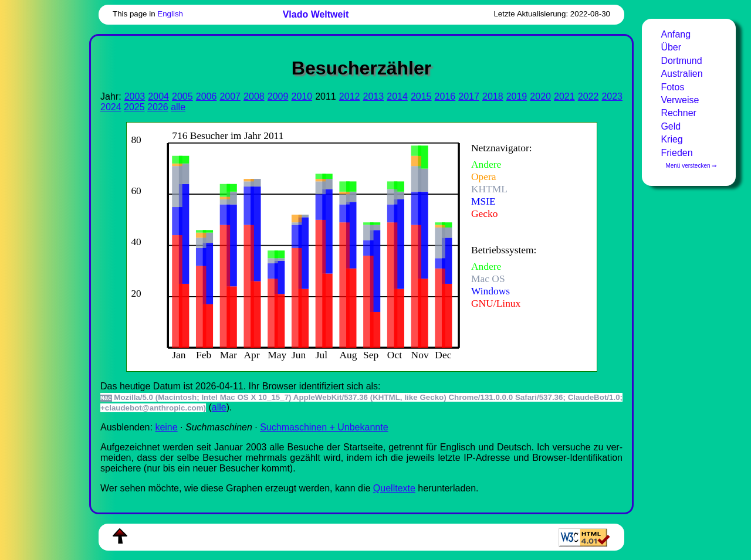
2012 (350, 96)
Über (671, 47)
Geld (671, 126)
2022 (588, 96)
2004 (158, 96)
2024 (111, 107)
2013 (374, 96)
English (170, 14)
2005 (182, 96)
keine (166, 427)
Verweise (680, 100)
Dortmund (681, 61)
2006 (207, 96)
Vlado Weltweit (316, 14)
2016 (445, 96)
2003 (135, 96)
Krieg (671, 139)
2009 (278, 96)
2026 (158, 107)
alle (178, 107)
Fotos (672, 87)
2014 (397, 96)
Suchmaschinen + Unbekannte (324, 427)
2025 (134, 107)
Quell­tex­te (394, 488)
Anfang (676, 34)
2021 (564, 96)
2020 (540, 96)
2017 (469, 96)
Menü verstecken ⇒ (691, 166)
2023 (612, 96)
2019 (517, 96)
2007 (230, 96)
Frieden (676, 153)
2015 (421, 96)
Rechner (678, 113)
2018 (493, 96)
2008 (254, 96)
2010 (302, 96)
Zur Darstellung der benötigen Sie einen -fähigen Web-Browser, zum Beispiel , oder (352, 245)
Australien (681, 74)
